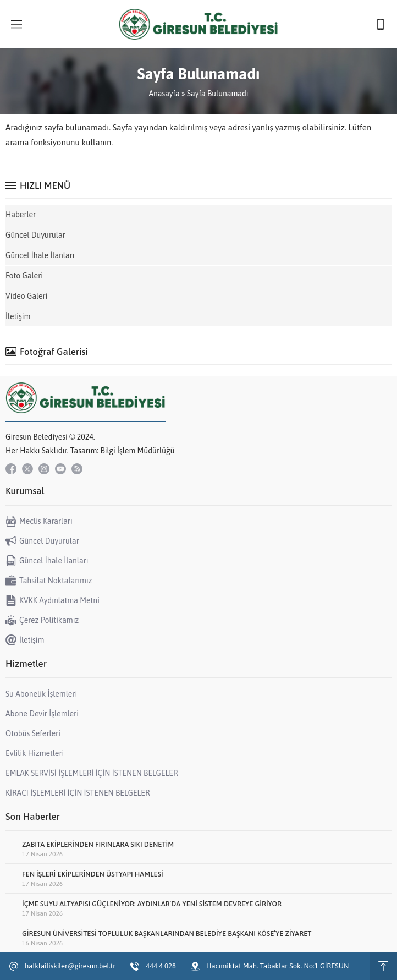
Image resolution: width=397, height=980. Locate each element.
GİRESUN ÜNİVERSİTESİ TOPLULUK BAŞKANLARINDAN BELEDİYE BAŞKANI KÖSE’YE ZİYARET (167, 934)
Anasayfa (164, 94)
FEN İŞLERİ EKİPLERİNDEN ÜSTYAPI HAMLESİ (93, 874)
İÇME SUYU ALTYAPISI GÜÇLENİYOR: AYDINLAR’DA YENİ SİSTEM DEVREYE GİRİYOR (152, 904)
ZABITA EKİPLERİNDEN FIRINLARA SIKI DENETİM (98, 844)
